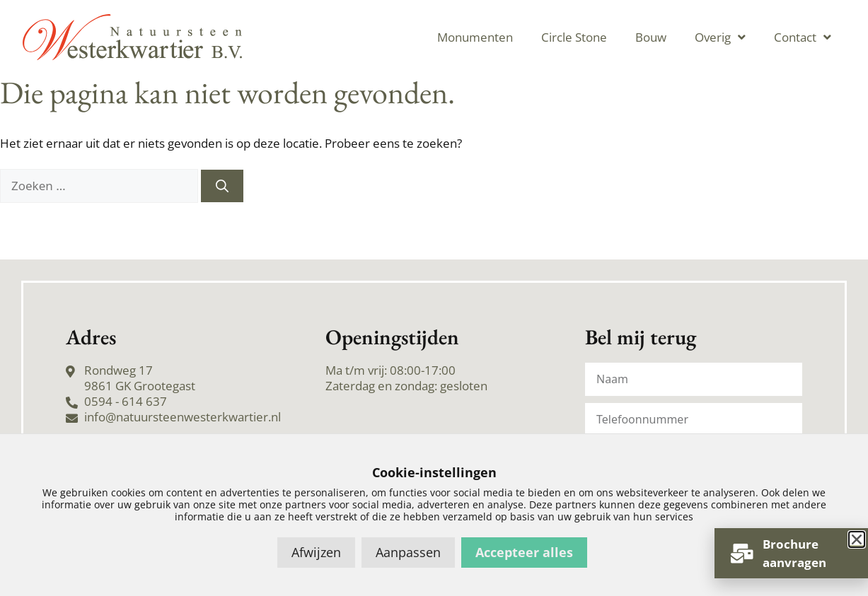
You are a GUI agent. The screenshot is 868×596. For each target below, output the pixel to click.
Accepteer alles (524, 552)
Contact (803, 37)
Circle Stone (574, 37)
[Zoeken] (222, 186)
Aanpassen (408, 552)
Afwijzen (316, 552)
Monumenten (475, 37)
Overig (720, 37)
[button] (857, 539)
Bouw (651, 37)
